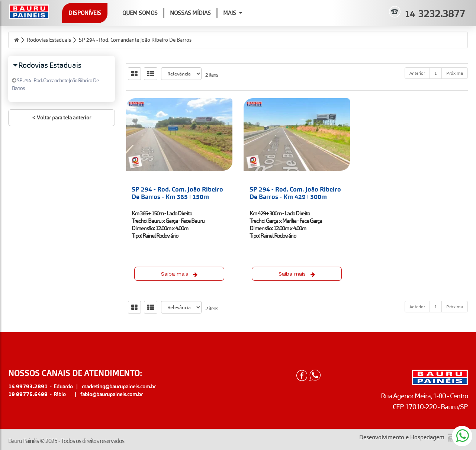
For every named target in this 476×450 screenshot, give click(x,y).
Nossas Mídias (190, 13)
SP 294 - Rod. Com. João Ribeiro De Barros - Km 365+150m (177, 193)
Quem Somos (140, 13)
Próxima (455, 73)
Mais (233, 13)
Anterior (417, 73)
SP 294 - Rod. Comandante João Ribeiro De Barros (135, 40)
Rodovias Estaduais (49, 40)
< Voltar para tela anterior (62, 118)
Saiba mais (179, 274)
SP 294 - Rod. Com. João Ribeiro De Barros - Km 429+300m (295, 193)
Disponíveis (85, 13)
